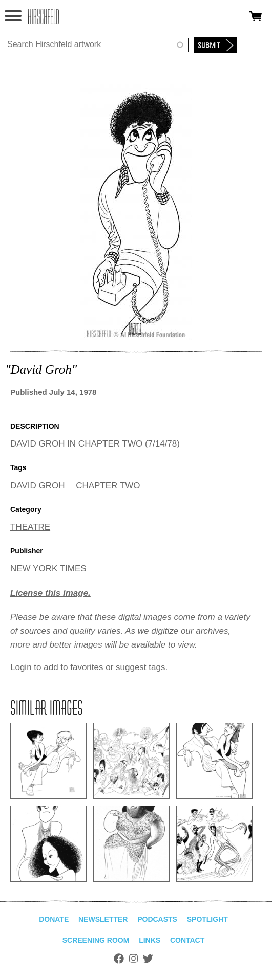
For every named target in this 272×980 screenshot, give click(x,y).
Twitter (148, 959)
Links (150, 940)
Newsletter (103, 919)
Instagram (133, 959)
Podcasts (157, 919)
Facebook (119, 959)
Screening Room (96, 940)
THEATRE (30, 527)
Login (21, 667)
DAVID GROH (37, 486)
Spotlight (207, 919)
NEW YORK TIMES (48, 569)
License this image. (50, 593)
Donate (54, 919)
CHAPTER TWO (108, 486)
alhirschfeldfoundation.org (44, 16)
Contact (187, 940)
